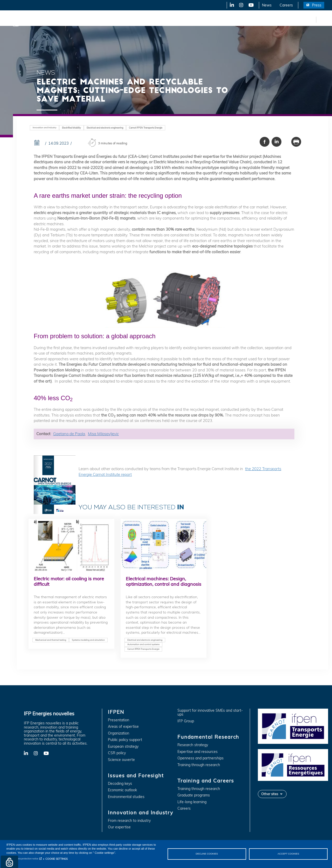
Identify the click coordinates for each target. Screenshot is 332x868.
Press (317, 5)
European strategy (123, 747)
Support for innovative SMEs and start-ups (210, 713)
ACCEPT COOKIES (288, 854)
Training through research (199, 765)
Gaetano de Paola (69, 434)
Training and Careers (222, 19)
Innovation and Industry (130, 19)
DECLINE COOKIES (207, 854)
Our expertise (119, 827)
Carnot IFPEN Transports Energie (146, 128)
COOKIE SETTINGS (57, 859)
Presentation (119, 720)
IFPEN (54, 19)
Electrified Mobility (71, 128)
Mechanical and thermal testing (51, 640)
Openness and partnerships (200, 758)
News (267, 5)
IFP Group (186, 721)
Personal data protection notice (22, 859)
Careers (286, 5)
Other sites (270, 794)
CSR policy (117, 753)
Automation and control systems (143, 644)
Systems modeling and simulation (88, 640)
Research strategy (193, 745)
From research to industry (129, 821)
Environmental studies (126, 797)
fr (311, 19)
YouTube (251, 5)
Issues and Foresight (85, 19)
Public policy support (125, 740)
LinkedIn (230, 5)
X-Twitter (241, 5)
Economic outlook (122, 790)
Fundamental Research (177, 19)
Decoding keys (120, 784)
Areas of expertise (123, 727)
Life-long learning (192, 802)
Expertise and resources (198, 752)
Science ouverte (121, 760)
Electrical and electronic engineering (105, 128)
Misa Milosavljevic (103, 434)
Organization (119, 733)
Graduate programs (194, 795)
